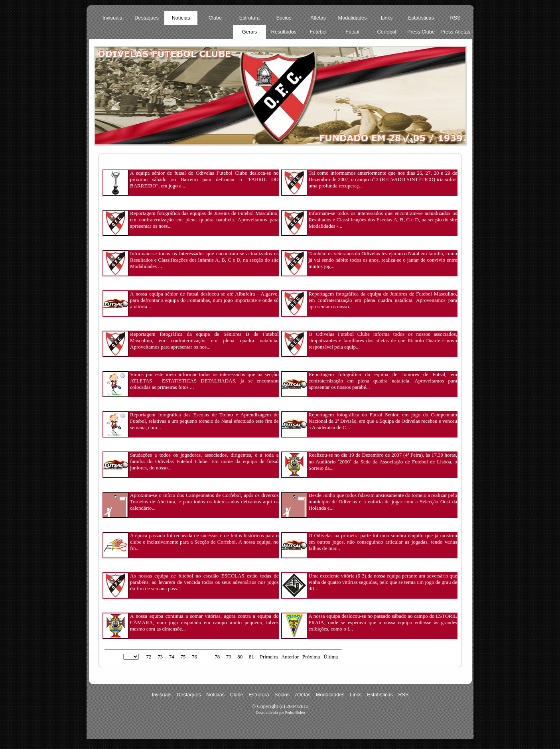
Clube (215, 18)
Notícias (181, 18)
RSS (455, 18)
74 (172, 657)
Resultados (284, 32)
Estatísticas (421, 18)
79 (229, 657)
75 (183, 657)
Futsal (352, 32)
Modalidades (353, 18)
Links (387, 18)
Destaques (147, 18)
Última (331, 657)
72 (149, 657)
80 (240, 657)
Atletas (318, 18)
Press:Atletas (455, 32)
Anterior (290, 657)
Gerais (249, 32)
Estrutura (249, 18)
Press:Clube (421, 32)
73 (160, 657)
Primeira (269, 657)
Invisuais (112, 18)
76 (194, 657)
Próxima (311, 657)
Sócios (284, 18)
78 (217, 657)
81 (251, 657)
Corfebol (387, 32)
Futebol (318, 32)
